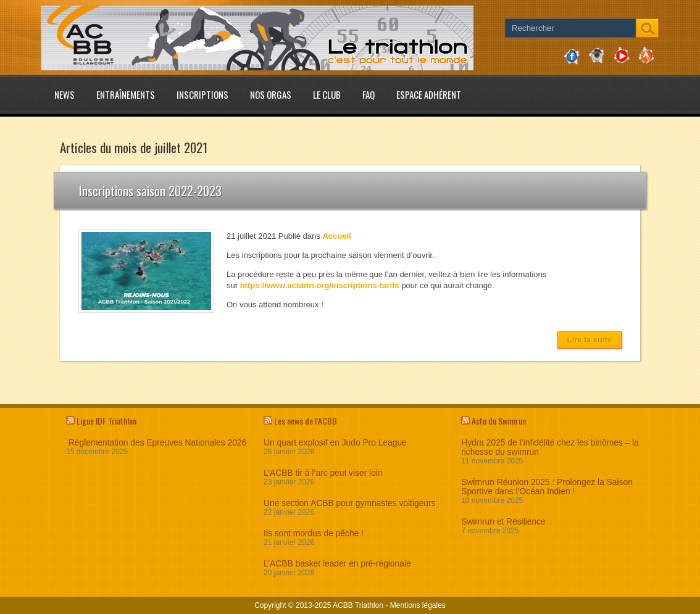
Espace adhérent (429, 94)
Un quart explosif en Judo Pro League (335, 443)
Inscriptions (202, 94)
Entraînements (126, 94)
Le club (327, 94)
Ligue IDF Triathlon (106, 421)
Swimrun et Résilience (503, 522)
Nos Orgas (271, 94)
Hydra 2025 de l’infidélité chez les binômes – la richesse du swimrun (550, 447)
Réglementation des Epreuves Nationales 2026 (156, 443)
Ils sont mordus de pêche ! (314, 533)
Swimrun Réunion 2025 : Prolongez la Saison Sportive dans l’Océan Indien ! (547, 487)
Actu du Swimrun (499, 421)
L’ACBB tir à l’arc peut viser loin (323, 473)
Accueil (336, 236)
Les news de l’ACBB (306, 421)
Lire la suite (590, 340)
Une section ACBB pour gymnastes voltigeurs (349, 503)
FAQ (369, 94)
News (65, 94)
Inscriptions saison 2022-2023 (150, 191)
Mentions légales (418, 605)
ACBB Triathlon (358, 605)
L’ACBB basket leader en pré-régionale (337, 564)
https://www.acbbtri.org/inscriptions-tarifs (320, 285)
